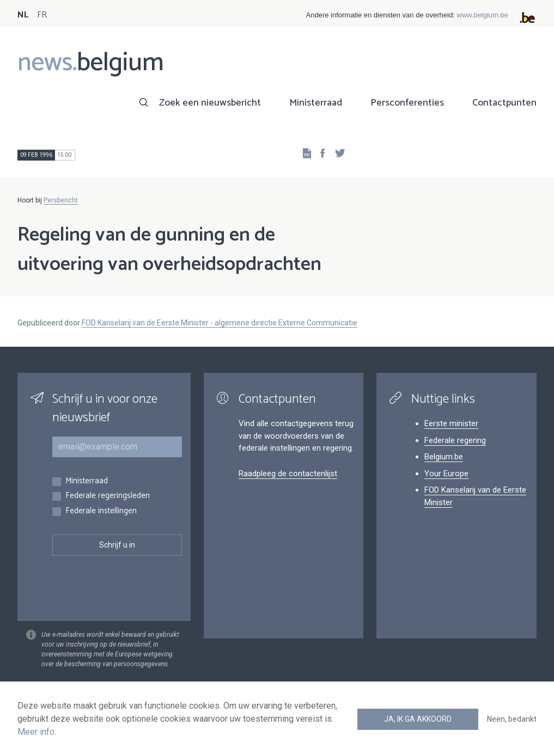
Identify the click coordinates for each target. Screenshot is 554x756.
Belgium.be (444, 457)
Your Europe (446, 474)
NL (23, 15)
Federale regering (455, 440)
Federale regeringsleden (108, 496)
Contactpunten (504, 103)
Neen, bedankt (512, 719)
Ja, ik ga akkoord (418, 719)
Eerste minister (451, 423)
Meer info (36, 732)
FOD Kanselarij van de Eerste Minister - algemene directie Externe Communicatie (220, 323)
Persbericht (61, 200)
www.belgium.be (482, 15)
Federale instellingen (101, 511)
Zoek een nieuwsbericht (210, 103)
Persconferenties (407, 103)
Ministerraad (316, 103)
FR (42, 15)
